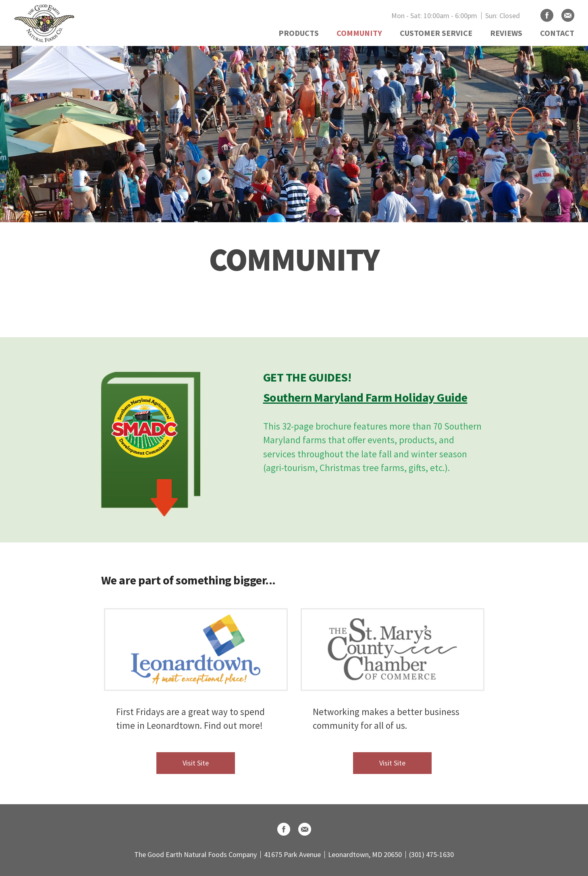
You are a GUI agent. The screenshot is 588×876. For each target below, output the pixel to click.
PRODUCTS (299, 33)
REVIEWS (506, 33)
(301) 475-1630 (431, 854)
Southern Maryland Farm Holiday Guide (365, 397)
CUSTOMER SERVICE (436, 33)
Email (568, 15)
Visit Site (196, 763)
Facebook (547, 15)
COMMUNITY (359, 33)
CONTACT (557, 33)
